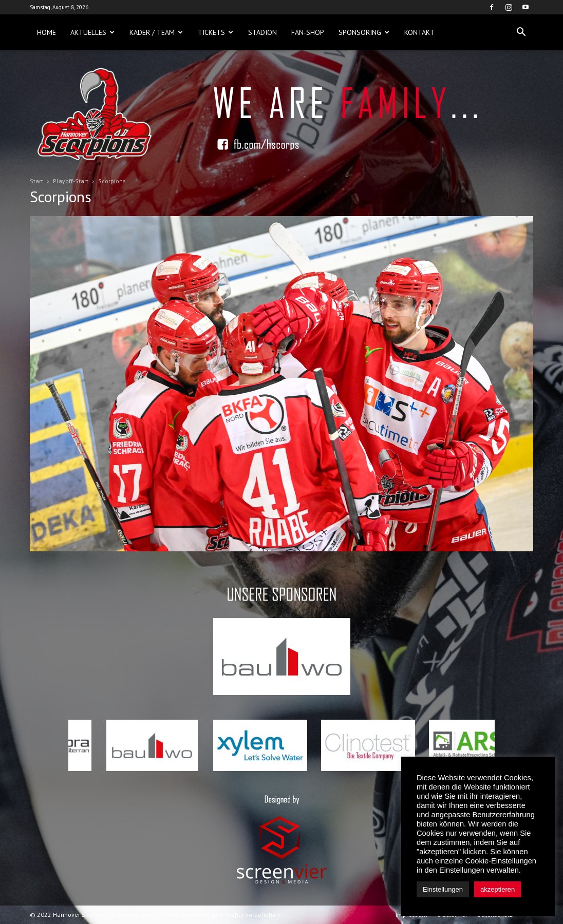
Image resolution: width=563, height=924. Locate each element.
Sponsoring (364, 32)
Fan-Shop (308, 32)
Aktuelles (92, 32)
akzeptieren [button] (498, 889)
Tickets (215, 32)
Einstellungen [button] (443, 889)
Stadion (262, 32)
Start (36, 181)
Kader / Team (156, 32)
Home (46, 32)
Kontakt (419, 32)
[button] (521, 32)
